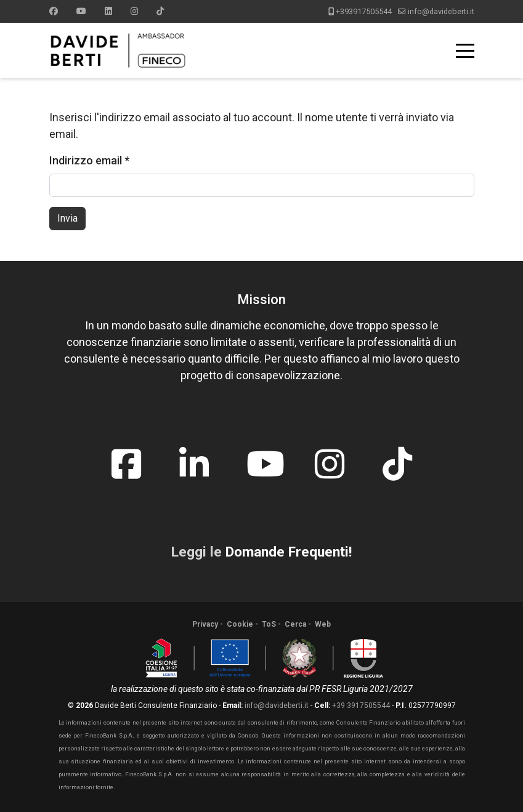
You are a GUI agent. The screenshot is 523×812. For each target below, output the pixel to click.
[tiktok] (397, 455)
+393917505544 (364, 11)
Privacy (205, 624)
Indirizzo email (89, 160)
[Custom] (160, 11)
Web (323, 624)
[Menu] (465, 50)
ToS (269, 624)
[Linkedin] (108, 11)
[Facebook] (54, 11)
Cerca (295, 624)
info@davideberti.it (441, 11)
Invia (67, 218)
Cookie (240, 624)
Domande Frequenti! (289, 552)
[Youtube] (81, 11)
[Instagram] (134, 11)
